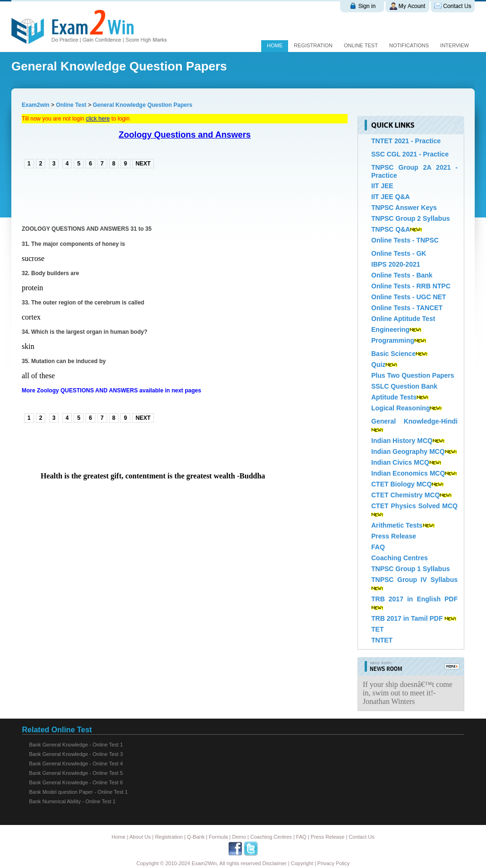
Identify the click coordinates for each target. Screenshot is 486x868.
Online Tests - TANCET (407, 308)
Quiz (378, 365)
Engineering (390, 330)
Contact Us (361, 837)
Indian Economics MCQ (408, 473)
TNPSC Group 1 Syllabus (410, 569)
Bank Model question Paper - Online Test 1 (79, 792)
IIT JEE (382, 186)
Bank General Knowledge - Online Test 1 (76, 745)
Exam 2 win (91, 27)
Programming (393, 340)
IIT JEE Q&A (391, 197)
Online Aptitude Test (403, 319)
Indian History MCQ (402, 441)
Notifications (409, 45)
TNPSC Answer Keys (404, 208)
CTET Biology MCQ (401, 484)
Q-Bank (196, 837)
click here (98, 119)
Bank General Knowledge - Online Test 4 (76, 764)
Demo (239, 837)
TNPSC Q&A (391, 229)
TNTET (382, 640)
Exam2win (36, 105)
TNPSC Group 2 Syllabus (410, 218)
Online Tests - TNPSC (405, 240)
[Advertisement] (132, 196)
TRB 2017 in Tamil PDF (407, 618)
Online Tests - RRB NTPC (411, 286)
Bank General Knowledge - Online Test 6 (76, 782)
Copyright (302, 863)
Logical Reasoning (401, 408)
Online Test (71, 105)
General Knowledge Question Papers (143, 105)
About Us (140, 837)
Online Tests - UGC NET (409, 297)
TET (377, 629)
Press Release (394, 536)
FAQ (378, 547)
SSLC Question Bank (404, 386)
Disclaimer (274, 863)
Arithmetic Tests (397, 525)
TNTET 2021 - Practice (406, 141)
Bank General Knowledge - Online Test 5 (76, 773)
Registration (313, 45)
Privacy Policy (333, 863)
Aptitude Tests (394, 397)
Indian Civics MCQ (400, 462)
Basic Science (393, 354)
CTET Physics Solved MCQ (414, 506)
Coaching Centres (400, 558)
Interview (455, 45)
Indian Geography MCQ (408, 451)
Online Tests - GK (399, 253)
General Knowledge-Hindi (414, 421)
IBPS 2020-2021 (396, 264)
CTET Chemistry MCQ (405, 495)
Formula (218, 837)
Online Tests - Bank (402, 275)
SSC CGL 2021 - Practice (410, 154)
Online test (361, 45)
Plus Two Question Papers (413, 375)
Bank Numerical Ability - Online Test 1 (72, 801)
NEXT (143, 164)
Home (275, 45)
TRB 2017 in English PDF (414, 599)
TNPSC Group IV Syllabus (414, 580)
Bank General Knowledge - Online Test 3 (76, 754)
